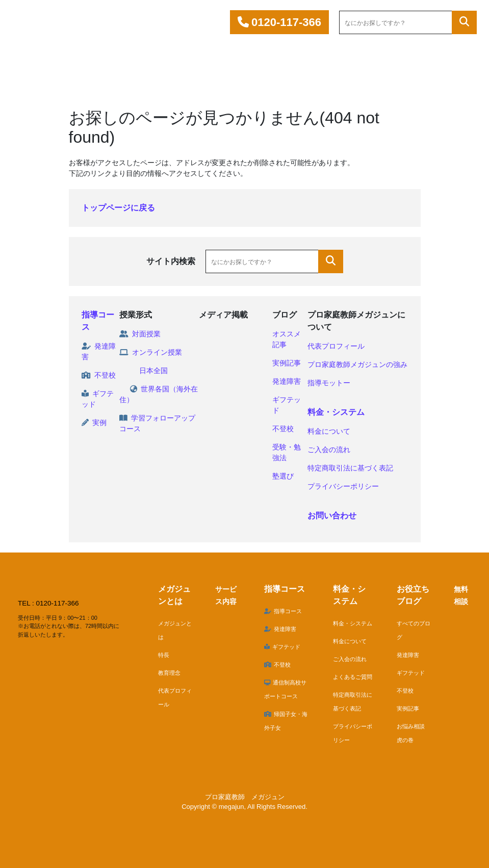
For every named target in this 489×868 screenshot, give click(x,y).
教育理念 (169, 673)
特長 (164, 655)
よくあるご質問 (353, 677)
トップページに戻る (118, 208)
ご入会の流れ (329, 450)
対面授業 (140, 334)
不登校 (99, 375)
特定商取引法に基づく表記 (350, 468)
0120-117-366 (279, 22)
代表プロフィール (336, 346)
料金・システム (336, 412)
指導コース (283, 611)
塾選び (283, 476)
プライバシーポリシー (343, 486)
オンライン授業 (151, 352)
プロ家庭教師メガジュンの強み (357, 364)
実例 (94, 423)
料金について (329, 431)
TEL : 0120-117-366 (48, 603)
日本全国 (144, 371)
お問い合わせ (332, 516)
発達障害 (287, 381)
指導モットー (329, 383)
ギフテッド (282, 647)
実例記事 (287, 363)
